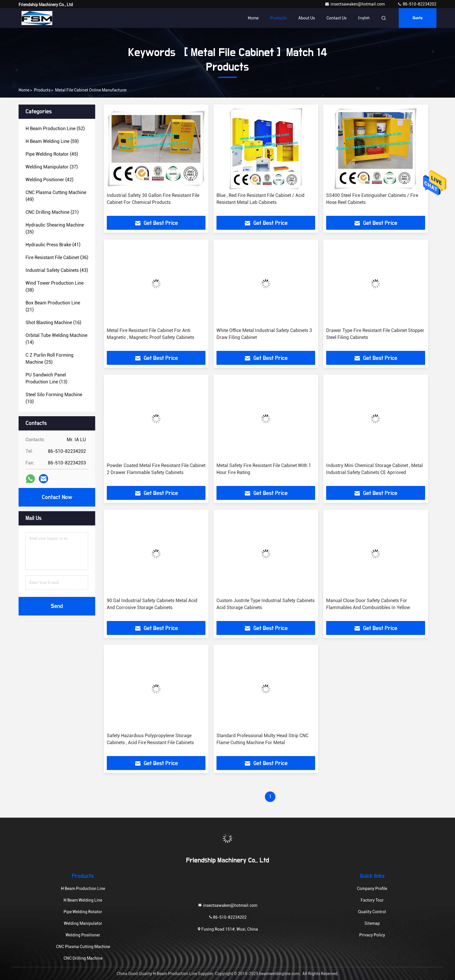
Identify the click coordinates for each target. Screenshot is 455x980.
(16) (53, 323)
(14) (56, 339)
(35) (55, 228)
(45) (52, 154)
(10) (54, 398)
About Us (307, 18)
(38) (55, 287)
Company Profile (372, 889)
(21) (52, 212)
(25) (49, 359)
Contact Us (336, 18)
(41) (53, 245)
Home (253, 18)
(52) (55, 129)
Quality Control (372, 912)
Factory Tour (372, 900)
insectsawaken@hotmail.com (355, 4)
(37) (52, 167)
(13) (46, 378)
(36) (57, 257)
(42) (49, 180)
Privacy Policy (372, 935)
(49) (56, 196)
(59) (52, 141)
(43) (57, 270)
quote (418, 18)
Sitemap (372, 923)
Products (278, 18)
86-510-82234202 (417, 4)
